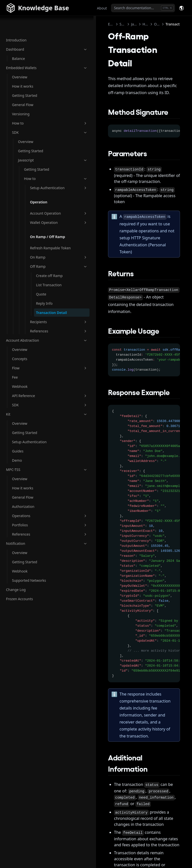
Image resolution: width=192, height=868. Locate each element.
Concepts (20, 395)
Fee (15, 414)
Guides (18, 488)
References (43, 367)
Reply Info (44, 335)
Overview (20, 61)
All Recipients (163, 845)
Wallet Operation (43, 225)
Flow (34, 404)
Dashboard (31, 33)
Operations (34, 552)
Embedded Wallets (31, 52)
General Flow (23, 89)
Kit (31, 451)
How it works (23, 70)
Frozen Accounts (19, 635)
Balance (18, 43)
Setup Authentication (43, 177)
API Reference (34, 432)
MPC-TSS (31, 506)
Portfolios (34, 561)
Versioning (21, 98)
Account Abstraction (31, 377)
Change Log (16, 626)
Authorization (23, 543)
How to (34, 107)
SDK (34, 116)
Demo (17, 497)
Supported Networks (29, 617)
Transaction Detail (45, 346)
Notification (31, 580)
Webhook (20, 423)
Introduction (16, 24)
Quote (41, 325)
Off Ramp (43, 287)
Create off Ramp (44, 299)
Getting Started (25, 79)
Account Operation (43, 210)
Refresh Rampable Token (38, 263)
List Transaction (45, 313)
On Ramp (43, 278)
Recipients (43, 358)
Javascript (37, 144)
